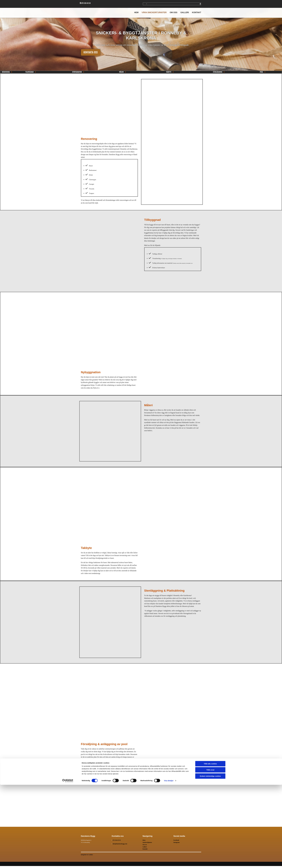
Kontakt (197, 12)
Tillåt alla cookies (210, 847)
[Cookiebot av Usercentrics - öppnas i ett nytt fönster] (68, 864)
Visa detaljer (169, 864)
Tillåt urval (210, 853)
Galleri (185, 12)
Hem (136, 12)
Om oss (174, 12)
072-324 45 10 (117, 840)
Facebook (176, 840)
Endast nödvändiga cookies (210, 859)
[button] (91, 52)
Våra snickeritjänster (154, 12)
